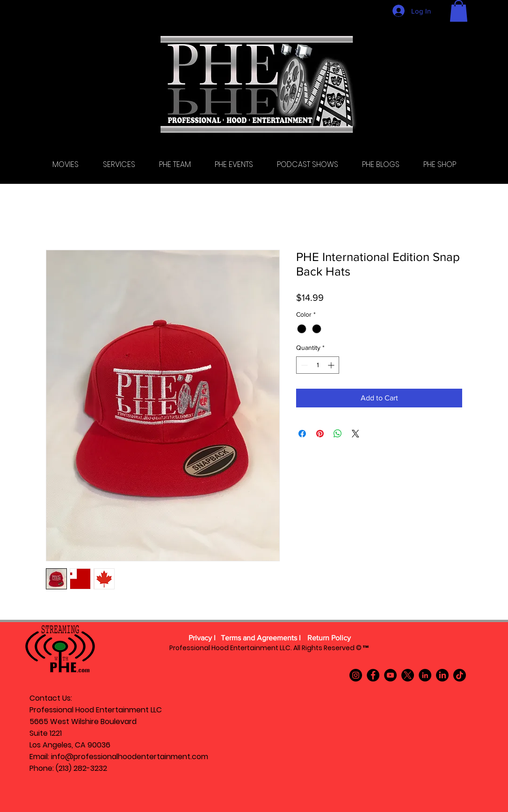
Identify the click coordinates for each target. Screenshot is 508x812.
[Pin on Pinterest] (320, 434)
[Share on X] (356, 434)
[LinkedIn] (425, 675)
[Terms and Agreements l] (261, 638)
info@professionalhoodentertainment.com (130, 757)
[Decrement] (303, 365)
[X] (408, 675)
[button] (459, 11)
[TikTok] (460, 675)
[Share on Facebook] (302, 434)
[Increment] (332, 365)
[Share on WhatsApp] (338, 434)
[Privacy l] (202, 638)
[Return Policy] (329, 638)
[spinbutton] (318, 365)
